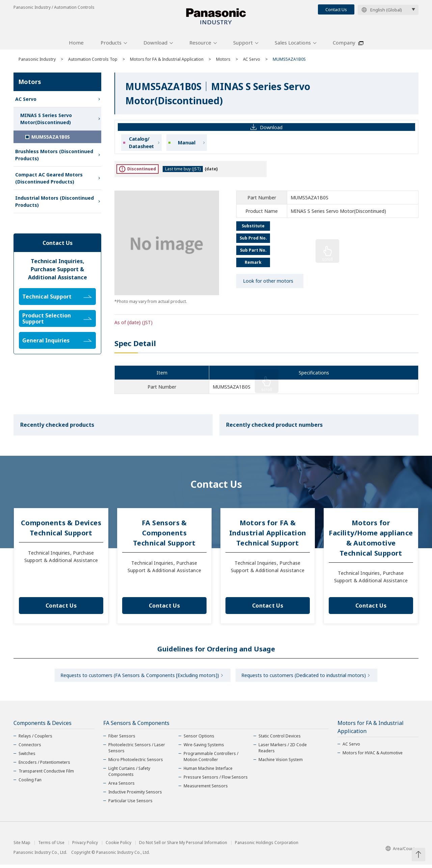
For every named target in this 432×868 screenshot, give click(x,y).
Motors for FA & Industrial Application (167, 62)
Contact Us (336, 9)
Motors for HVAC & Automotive (373, 756)
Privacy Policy (85, 846)
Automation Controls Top (93, 62)
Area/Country (402, 852)
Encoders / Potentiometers (44, 766)
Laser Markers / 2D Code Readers (283, 751)
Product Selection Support (57, 321)
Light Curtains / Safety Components (129, 775)
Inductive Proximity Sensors (135, 795)
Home (76, 45)
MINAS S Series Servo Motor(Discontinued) (46, 121)
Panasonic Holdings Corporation (267, 846)
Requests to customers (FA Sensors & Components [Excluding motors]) (139, 678)
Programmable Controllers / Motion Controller (211, 760)
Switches (27, 757)
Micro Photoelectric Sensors (136, 763)
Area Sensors (122, 787)
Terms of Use (51, 846)
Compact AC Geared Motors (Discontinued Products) (49, 180)
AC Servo (252, 62)
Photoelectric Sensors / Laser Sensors (137, 751)
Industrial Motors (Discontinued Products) (55, 204)
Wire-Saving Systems (204, 748)
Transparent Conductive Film (46, 774)
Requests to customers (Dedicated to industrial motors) (305, 678)
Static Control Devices (280, 739)
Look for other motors (268, 284)
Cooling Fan (30, 783)
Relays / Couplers (35, 739)
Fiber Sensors (122, 739)
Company (344, 45)
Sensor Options (199, 739)
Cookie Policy (118, 846)
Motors (223, 62)
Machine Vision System (281, 763)
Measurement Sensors (206, 789)
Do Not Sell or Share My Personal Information (183, 846)
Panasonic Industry (37, 62)
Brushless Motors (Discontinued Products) (54, 157)
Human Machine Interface (208, 772)
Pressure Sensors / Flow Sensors (216, 780)
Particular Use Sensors (130, 804)
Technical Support (57, 299)
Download (155, 45)
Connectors (30, 748)
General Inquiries (57, 343)
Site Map (22, 846)
